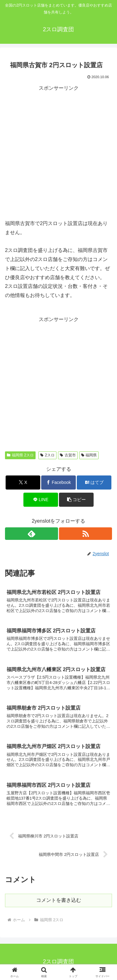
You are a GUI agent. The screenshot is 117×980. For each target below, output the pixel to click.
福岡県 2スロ (20, 455)
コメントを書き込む (59, 900)
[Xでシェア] (23, 482)
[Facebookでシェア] (58, 482)
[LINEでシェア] (41, 500)
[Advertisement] (58, 151)
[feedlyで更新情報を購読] (32, 534)
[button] (76, 500)
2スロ (47, 455)
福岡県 (89, 455)
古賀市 (68, 455)
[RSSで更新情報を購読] (85, 534)
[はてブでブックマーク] (94, 482)
